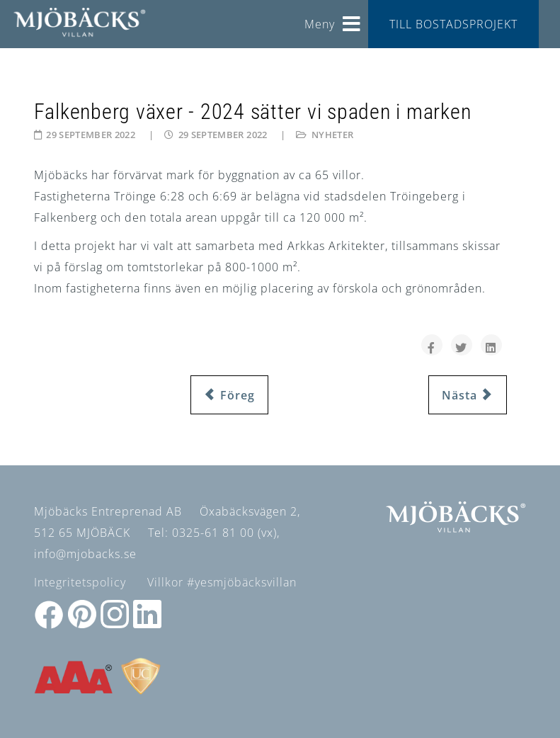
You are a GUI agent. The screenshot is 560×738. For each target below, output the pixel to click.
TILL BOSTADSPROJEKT (453, 24)
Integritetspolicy (80, 582)
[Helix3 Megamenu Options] (352, 19)
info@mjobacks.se (85, 554)
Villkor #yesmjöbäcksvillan (222, 582)
